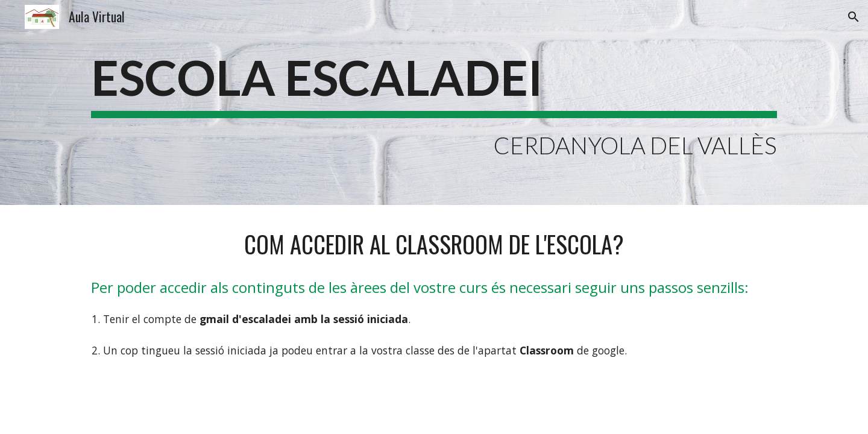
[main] (434, 102)
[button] (854, 17)
